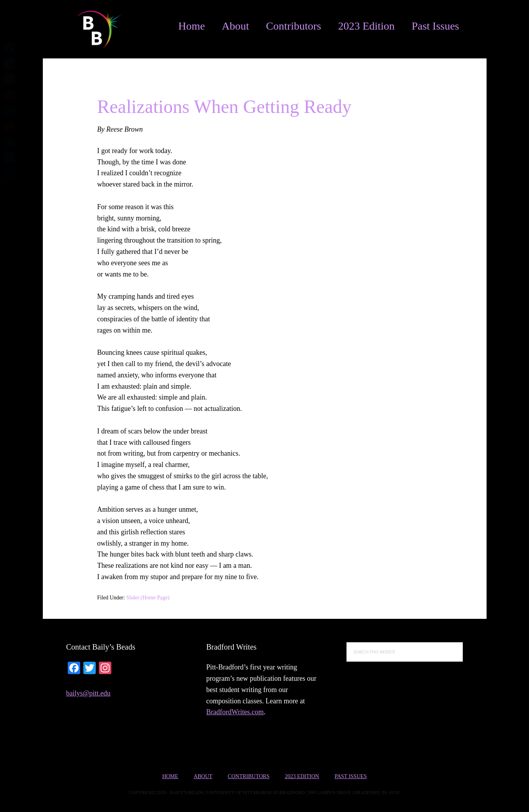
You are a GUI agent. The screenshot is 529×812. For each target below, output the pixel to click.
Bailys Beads (93, 29)
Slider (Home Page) (148, 598)
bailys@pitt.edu (88, 693)
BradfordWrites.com (235, 712)
